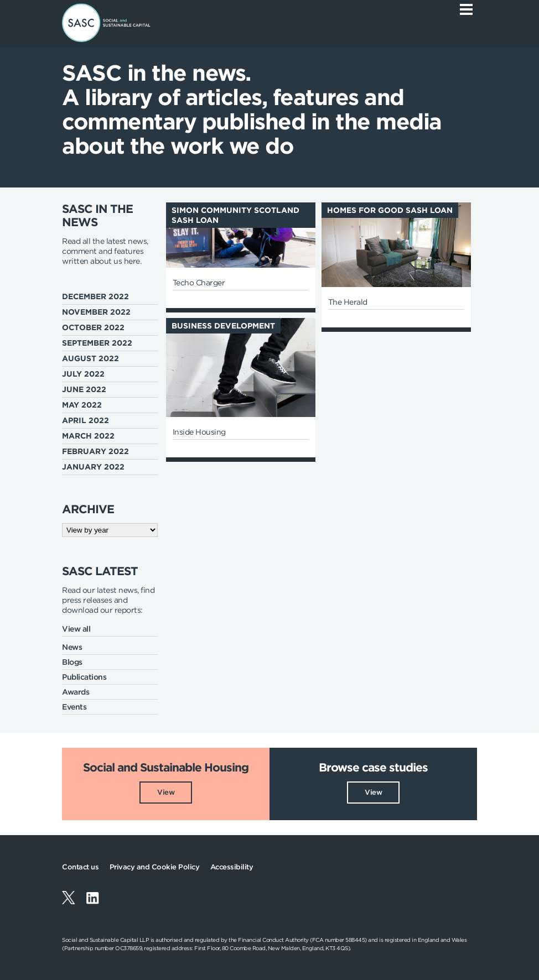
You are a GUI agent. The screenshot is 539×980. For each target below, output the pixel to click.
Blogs (72, 662)
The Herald (348, 302)
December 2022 (95, 296)
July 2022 (83, 374)
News (72, 647)
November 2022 (96, 312)
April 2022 (85, 420)
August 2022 (90, 358)
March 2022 (88, 436)
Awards (76, 692)
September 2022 (97, 343)
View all (76, 629)
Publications (84, 677)
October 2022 (93, 327)
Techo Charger (199, 283)
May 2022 (82, 405)
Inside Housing (199, 432)
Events (74, 707)
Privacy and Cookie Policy (155, 867)
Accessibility (232, 867)
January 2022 (93, 467)
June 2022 (84, 389)
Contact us (80, 867)
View (166, 792)
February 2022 (95, 451)
